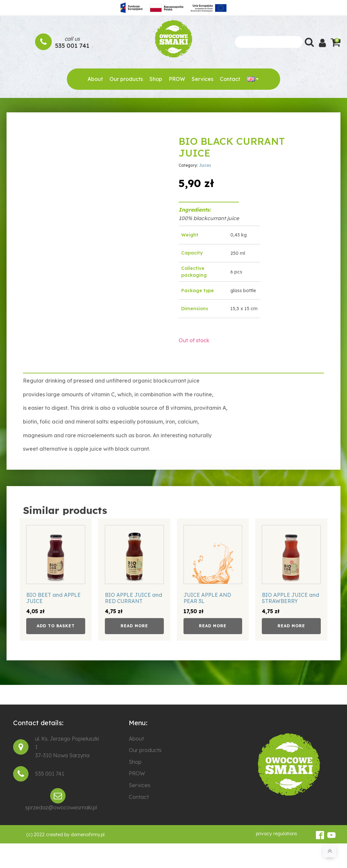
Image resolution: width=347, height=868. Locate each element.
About (95, 79)
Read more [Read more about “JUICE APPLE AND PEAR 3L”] (213, 626)
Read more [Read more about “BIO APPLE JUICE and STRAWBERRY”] (291, 626)
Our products (126, 79)
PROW (177, 79)
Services (202, 79)
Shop (156, 79)
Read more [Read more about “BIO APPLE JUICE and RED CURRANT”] (134, 626)
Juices (205, 165)
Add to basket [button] (56, 626)
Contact (230, 79)
